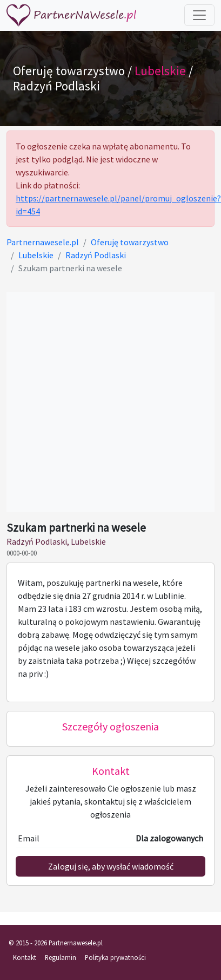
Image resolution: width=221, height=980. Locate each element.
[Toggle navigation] (199, 15)
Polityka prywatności (115, 957)
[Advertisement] (101, 402)
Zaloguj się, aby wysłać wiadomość (111, 866)
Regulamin (61, 957)
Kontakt (25, 957)
